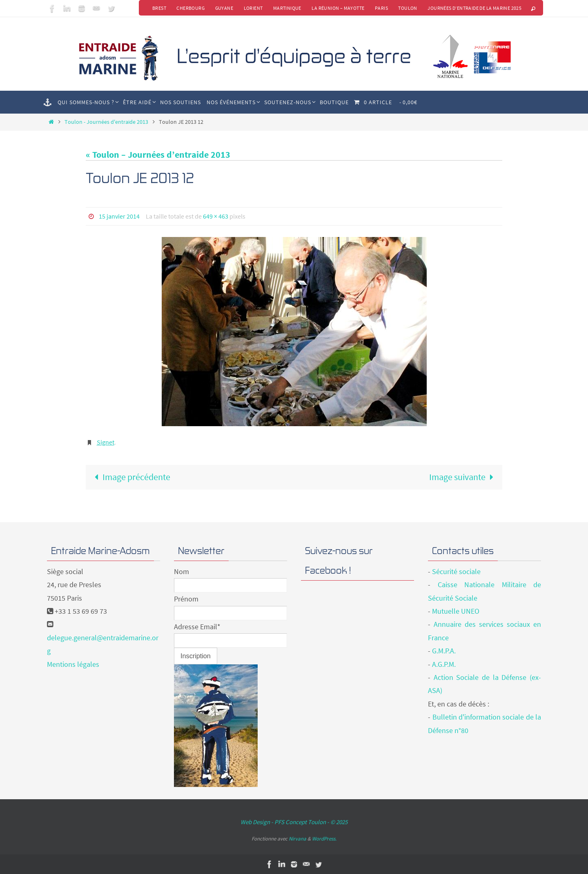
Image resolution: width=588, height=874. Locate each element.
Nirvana (297, 838)
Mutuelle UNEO (456, 611)
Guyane (223, 8)
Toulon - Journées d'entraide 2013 (106, 122)
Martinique (286, 8)
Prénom (186, 599)
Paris (381, 8)
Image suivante (464, 476)
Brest (158, 8)
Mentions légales (73, 664)
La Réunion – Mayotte (337, 8)
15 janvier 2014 (119, 216)
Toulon (408, 8)
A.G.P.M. (444, 664)
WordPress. (324, 838)
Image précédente (130, 476)
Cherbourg (189, 8)
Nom (182, 571)
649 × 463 (216, 216)
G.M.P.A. (444, 651)
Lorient (252, 8)
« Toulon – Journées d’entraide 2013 (158, 154)
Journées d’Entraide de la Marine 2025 (474, 8)
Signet (106, 442)
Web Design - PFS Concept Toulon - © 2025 (294, 821)
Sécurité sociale (456, 571)
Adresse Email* (197, 626)
